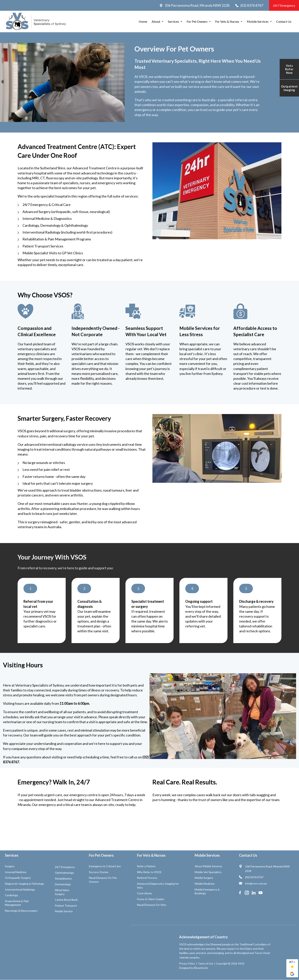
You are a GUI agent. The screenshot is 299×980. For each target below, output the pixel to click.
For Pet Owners (197, 21)
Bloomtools (183, 968)
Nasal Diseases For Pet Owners (103, 880)
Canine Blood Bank (66, 900)
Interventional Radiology (20, 889)
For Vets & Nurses (227, 21)
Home (143, 21)
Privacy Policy (169, 964)
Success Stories (99, 872)
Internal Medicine (16, 872)
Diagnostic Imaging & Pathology (24, 884)
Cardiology (11, 895)
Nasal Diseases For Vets (152, 905)
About (156, 21)
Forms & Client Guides (151, 899)
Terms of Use (187, 964)
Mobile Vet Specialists (208, 872)
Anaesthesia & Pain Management (17, 903)
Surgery (10, 866)
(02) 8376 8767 (249, 5)
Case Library (145, 893)
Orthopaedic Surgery (18, 878)
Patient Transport (66, 906)
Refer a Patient (146, 866)
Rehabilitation (63, 878)
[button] (30, 588)
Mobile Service (64, 911)
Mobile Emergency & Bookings (207, 891)
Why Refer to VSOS (149, 872)
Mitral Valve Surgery (62, 892)
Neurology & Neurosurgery (21, 911)
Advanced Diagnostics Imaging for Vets (158, 886)
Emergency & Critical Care (105, 866)
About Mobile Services (208, 866)
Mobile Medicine (205, 884)
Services (173, 21)
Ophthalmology (64, 873)
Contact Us (284, 21)
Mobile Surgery (204, 878)
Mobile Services (258, 21)
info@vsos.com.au (253, 883)
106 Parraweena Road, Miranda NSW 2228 (194, 5)
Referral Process (147, 878)
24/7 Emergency (284, 5)
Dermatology (63, 884)
